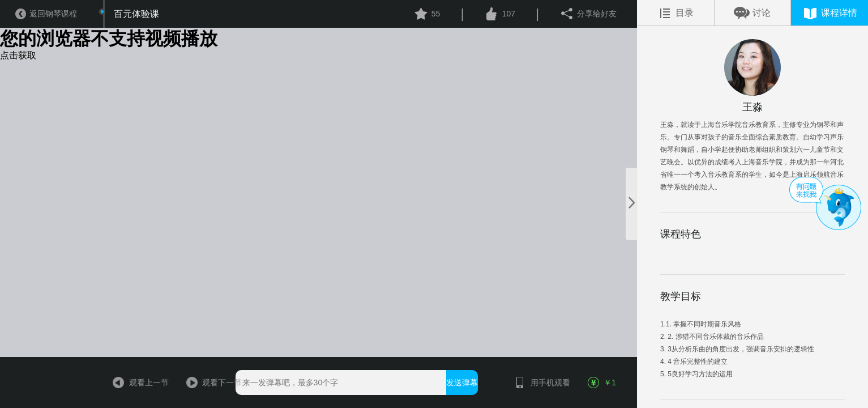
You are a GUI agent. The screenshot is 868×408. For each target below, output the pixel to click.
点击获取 (18, 55)
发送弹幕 (462, 382)
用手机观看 (538, 382)
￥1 (602, 382)
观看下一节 (210, 382)
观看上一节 (137, 382)
